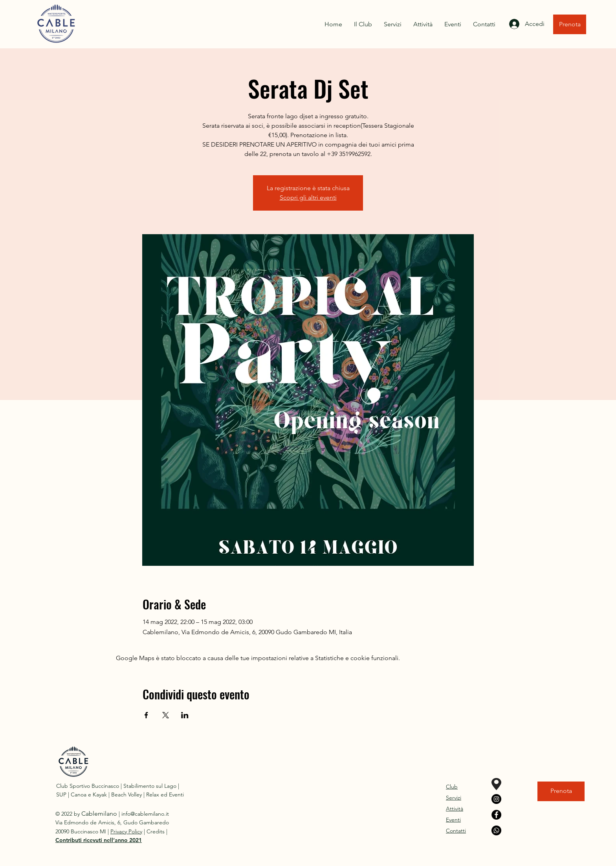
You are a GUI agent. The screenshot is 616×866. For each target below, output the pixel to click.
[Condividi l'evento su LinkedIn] (185, 715)
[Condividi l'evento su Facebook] (146, 715)
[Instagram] (496, 799)
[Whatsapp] (496, 830)
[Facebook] (496, 815)
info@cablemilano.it (145, 814)
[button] (99, 840)
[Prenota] (570, 24)
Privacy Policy (126, 831)
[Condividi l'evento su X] (166, 715)
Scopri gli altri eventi (308, 197)
